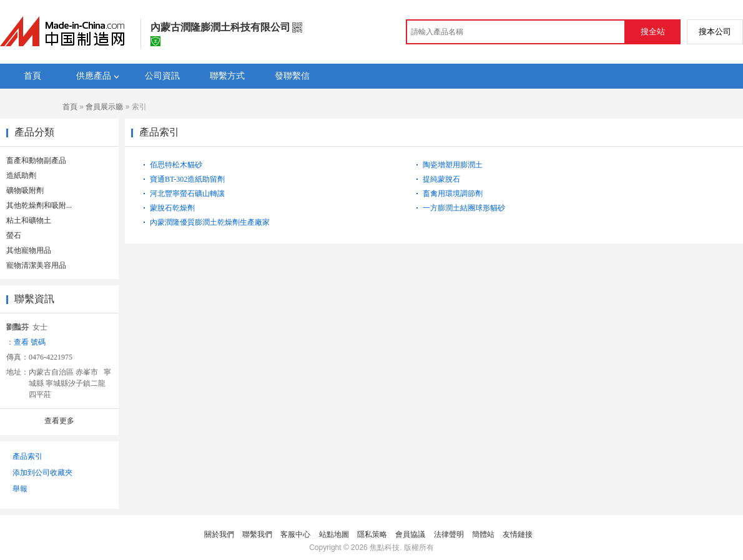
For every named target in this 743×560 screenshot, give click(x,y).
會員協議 (410, 534)
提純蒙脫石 (441, 179)
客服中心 (295, 534)
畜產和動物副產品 (36, 160)
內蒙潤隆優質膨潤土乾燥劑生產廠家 (210, 222)
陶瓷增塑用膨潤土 (453, 165)
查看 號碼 (30, 342)
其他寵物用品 (29, 250)
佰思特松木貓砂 (176, 165)
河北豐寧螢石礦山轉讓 (187, 194)
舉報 (20, 489)
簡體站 (483, 534)
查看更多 (59, 421)
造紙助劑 (21, 175)
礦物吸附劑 (25, 190)
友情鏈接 (518, 534)
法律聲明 (449, 534)
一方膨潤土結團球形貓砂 (464, 208)
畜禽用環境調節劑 (453, 194)
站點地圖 (334, 534)
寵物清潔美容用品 (36, 265)
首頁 (70, 107)
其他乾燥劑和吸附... (39, 205)
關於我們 (219, 534)
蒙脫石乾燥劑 (172, 208)
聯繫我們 (257, 534)
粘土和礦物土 (29, 220)
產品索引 (27, 456)
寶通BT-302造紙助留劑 (187, 179)
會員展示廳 (104, 107)
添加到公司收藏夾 (42, 473)
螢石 (14, 235)
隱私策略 (372, 534)
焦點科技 (385, 548)
